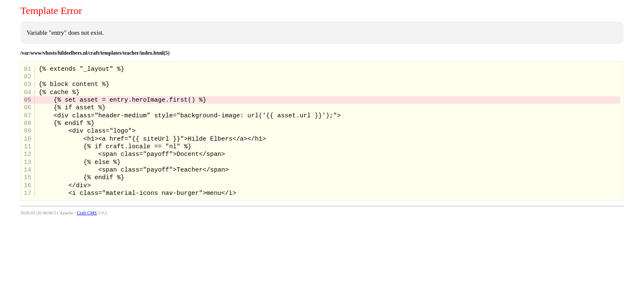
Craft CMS (87, 213)
